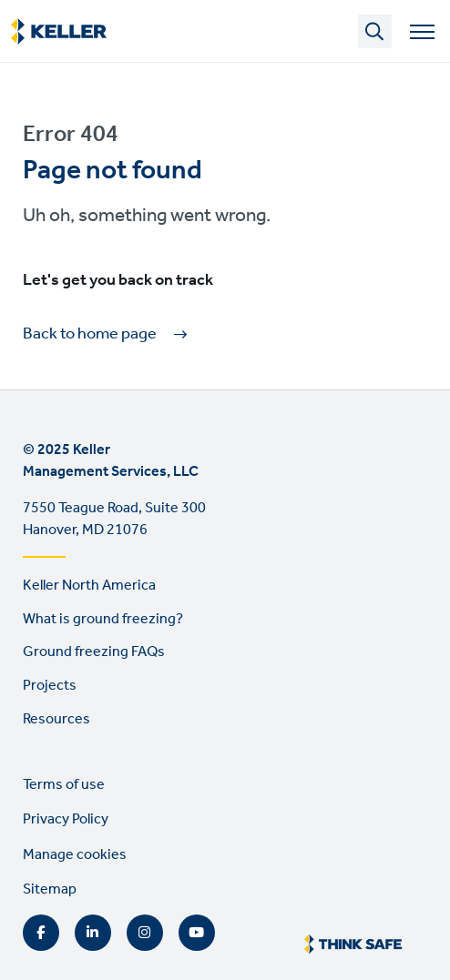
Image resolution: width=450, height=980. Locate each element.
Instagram (145, 933)
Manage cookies (75, 855)
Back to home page (90, 334)
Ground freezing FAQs (94, 652)
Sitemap (50, 889)
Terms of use (64, 785)
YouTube (197, 933)
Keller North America (89, 586)
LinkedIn (93, 933)
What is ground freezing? (103, 619)
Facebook (41, 933)
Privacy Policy (66, 819)
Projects (50, 686)
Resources (56, 719)
